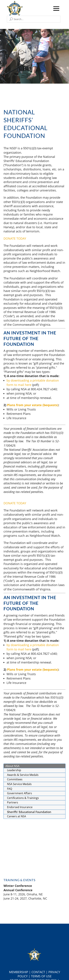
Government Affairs (20, 793)
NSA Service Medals (19, 784)
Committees (15, 779)
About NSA (12, 766)
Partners (13, 802)
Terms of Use (41, 976)
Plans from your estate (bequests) (33, 405)
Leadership (14, 770)
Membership (19, 972)
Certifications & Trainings (23, 798)
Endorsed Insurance (20, 807)
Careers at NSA (16, 816)
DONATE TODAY (15, 238)
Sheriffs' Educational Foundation (29, 812)
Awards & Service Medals (23, 775)
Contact (38, 972)
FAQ (10, 789)
